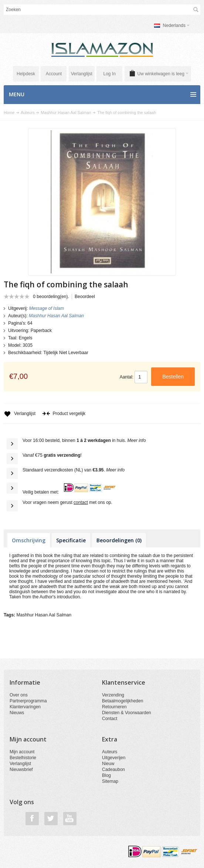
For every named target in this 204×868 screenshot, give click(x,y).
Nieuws (17, 713)
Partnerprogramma (28, 701)
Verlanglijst (82, 74)
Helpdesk (26, 74)
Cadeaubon (113, 770)
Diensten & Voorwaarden (127, 713)
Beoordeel (85, 297)
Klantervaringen (25, 707)
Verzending (113, 695)
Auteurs (28, 113)
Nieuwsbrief (21, 770)
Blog (106, 775)
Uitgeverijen (114, 758)
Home (9, 113)
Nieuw (108, 764)
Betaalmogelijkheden (123, 701)
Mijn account (22, 752)
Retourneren (114, 707)
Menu (17, 94)
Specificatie (71, 540)
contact (81, 502)
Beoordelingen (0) (119, 540)
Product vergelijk (64, 414)
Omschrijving (29, 540)
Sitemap (110, 781)
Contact (110, 719)
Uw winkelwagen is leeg (163, 74)
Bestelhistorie (23, 758)
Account (54, 74)
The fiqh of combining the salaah (127, 113)
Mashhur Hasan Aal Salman (66, 113)
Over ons (19, 695)
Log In (109, 74)
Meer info (137, 440)
